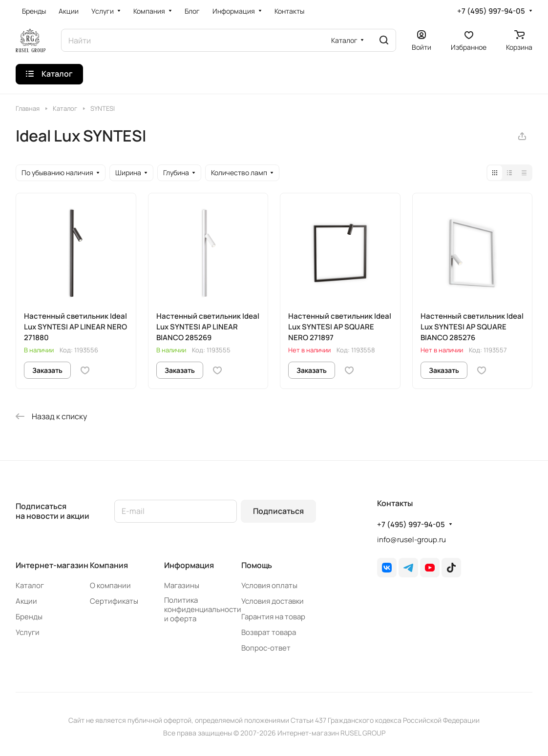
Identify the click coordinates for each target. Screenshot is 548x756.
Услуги (28, 632)
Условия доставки (273, 601)
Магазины (182, 585)
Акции (26, 601)
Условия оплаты (269, 585)
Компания (109, 565)
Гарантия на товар (273, 617)
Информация (189, 565)
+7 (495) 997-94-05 (491, 11)
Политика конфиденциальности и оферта (203, 609)
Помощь (257, 565)
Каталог (30, 585)
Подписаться (278, 511)
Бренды (29, 617)
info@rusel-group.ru (411, 540)
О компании (110, 585)
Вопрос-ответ (266, 648)
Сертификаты (114, 601)
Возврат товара (269, 632)
